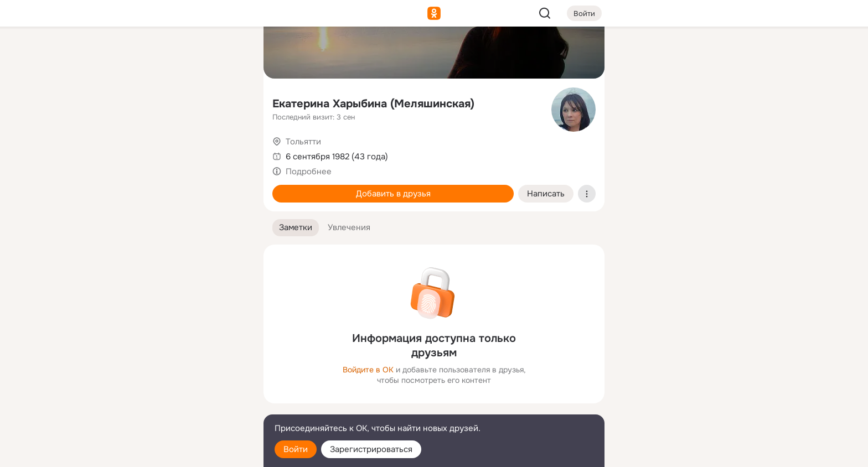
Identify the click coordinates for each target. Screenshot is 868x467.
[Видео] (230, 102)
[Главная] (133, 53)
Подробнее (309, 172)
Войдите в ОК (368, 370)
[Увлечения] (182, 53)
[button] (296, 228)
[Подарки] (133, 151)
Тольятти (303, 142)
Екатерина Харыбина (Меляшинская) (373, 104)
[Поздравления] (182, 151)
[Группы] (230, 53)
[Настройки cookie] (182, 452)
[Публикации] (133, 102)
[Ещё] (182, 382)
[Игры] (230, 151)
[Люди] (182, 102)
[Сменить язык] (182, 405)
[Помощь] (133, 199)
